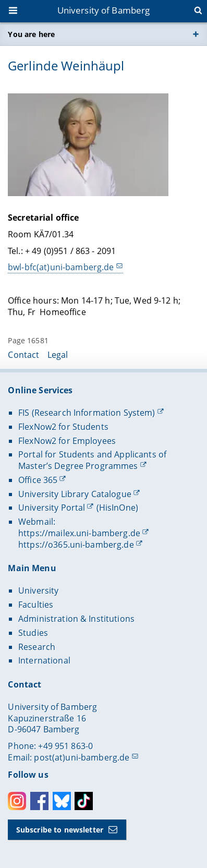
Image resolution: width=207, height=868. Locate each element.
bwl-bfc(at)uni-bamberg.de (61, 268)
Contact (23, 355)
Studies (33, 633)
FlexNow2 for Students (63, 427)
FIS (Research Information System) (87, 413)
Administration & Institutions (76, 619)
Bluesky (62, 801)
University (38, 590)
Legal (58, 355)
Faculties (36, 605)
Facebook (39, 801)
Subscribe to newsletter (60, 830)
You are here (31, 34)
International (44, 660)
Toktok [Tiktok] (84, 801)
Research (37, 647)
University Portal (52, 508)
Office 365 (38, 480)
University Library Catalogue (75, 494)
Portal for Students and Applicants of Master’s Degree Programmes (92, 460)
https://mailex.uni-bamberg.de (79, 533)
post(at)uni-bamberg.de (82, 757)
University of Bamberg (104, 10)
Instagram (17, 801)
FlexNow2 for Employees (67, 441)
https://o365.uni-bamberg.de (76, 545)
